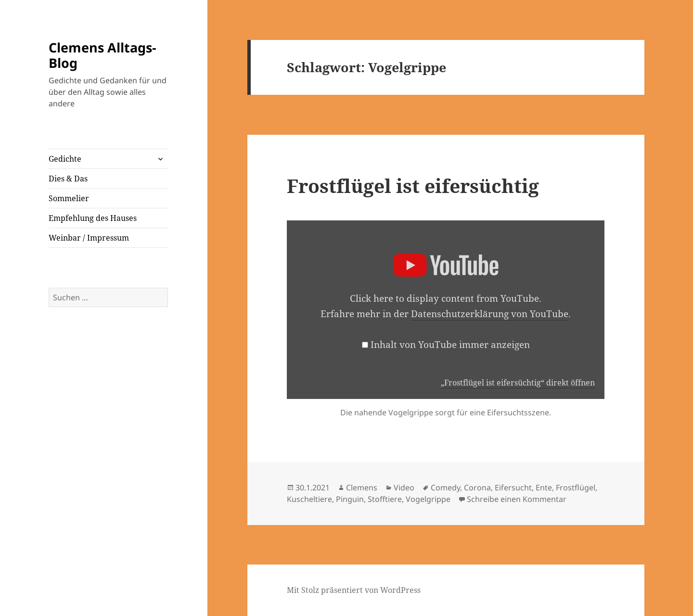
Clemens (362, 488)
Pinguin (350, 499)
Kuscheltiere (309, 499)
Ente (544, 488)
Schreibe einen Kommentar (517, 499)
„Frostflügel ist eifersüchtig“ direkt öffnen (518, 383)
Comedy (445, 488)
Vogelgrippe (428, 499)
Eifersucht (513, 488)
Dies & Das (68, 179)
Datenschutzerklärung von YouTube (490, 314)
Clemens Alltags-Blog (103, 55)
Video (404, 488)
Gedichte (65, 159)
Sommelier (69, 198)
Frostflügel (576, 488)
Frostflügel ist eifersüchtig (413, 186)
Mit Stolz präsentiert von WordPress (354, 590)
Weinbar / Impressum (89, 238)
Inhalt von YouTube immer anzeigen (450, 345)
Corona (477, 488)
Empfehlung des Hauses (93, 218)
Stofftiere (385, 499)
